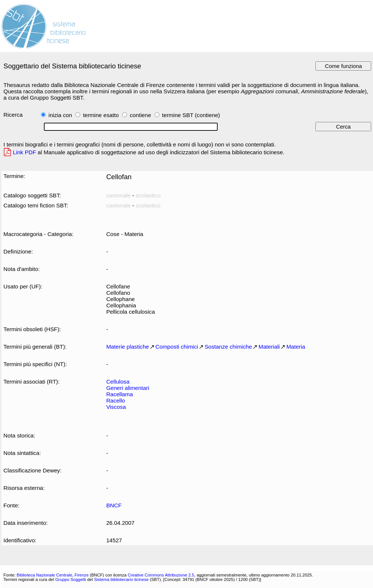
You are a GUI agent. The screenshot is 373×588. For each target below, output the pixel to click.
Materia (296, 347)
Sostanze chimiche (228, 347)
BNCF (114, 505)
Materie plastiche (128, 347)
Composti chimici (177, 347)
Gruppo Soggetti (71, 579)
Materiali (269, 347)
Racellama (120, 394)
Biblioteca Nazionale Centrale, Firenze (53, 575)
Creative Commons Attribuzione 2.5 (161, 575)
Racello (116, 400)
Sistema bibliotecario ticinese (121, 579)
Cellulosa (118, 382)
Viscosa (116, 407)
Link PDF (25, 152)
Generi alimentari (128, 388)
